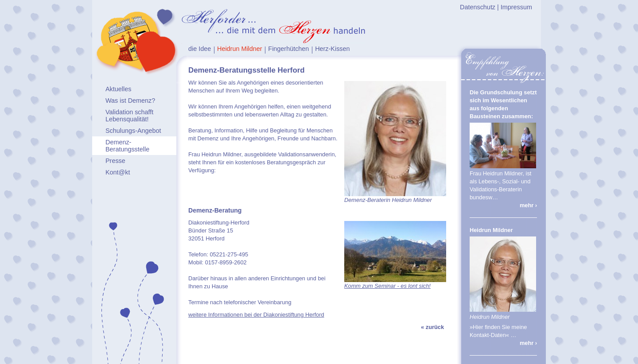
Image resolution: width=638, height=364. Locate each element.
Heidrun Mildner (240, 49)
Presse (115, 161)
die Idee (200, 49)
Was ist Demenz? (130, 101)
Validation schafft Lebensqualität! (129, 116)
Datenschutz (478, 7)
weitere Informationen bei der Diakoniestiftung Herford (256, 315)
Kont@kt (118, 172)
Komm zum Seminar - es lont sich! (387, 286)
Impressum (516, 7)
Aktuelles (118, 89)
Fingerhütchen (288, 49)
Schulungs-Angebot (133, 131)
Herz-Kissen (332, 49)
